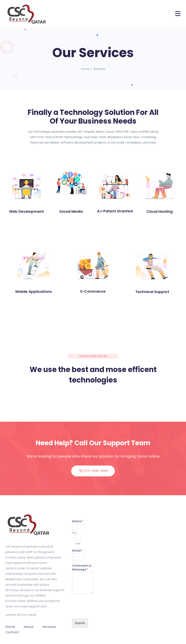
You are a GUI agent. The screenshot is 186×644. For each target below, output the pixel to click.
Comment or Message (82, 568)
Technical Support (152, 292)
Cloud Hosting (160, 211)
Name (78, 521)
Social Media (71, 211)
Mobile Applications (34, 292)
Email (77, 551)
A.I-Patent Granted (115, 211)
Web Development (27, 211)
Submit (80, 623)
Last (78, 544)
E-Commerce (93, 291)
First (74, 533)
